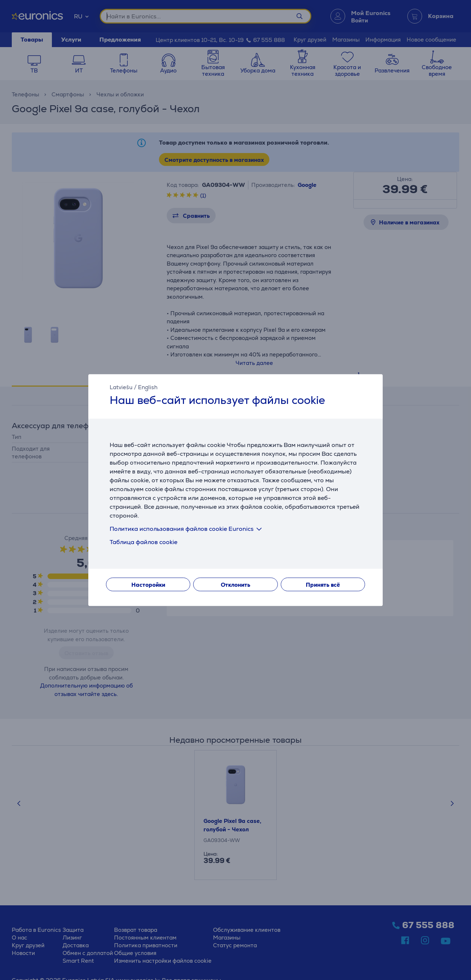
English (148, 387)
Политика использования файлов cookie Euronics (187, 529)
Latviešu (121, 387)
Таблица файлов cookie (144, 542)
